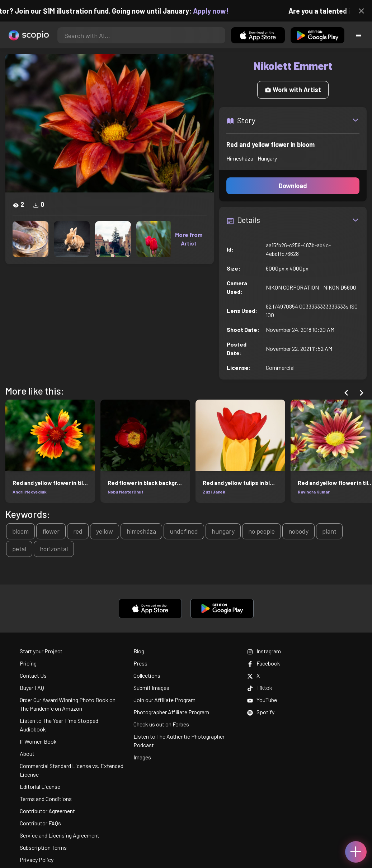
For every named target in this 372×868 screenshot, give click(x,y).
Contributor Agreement (47, 811)
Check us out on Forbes (161, 724)
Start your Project (41, 651)
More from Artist (189, 239)
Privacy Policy (37, 860)
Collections (147, 675)
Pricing (28, 663)
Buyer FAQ (32, 688)
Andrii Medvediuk (30, 492)
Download (293, 186)
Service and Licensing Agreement (60, 835)
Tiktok (260, 688)
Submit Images (151, 688)
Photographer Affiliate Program (171, 712)
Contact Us (33, 675)
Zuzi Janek (214, 492)
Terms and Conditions (46, 799)
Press (140, 663)
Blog (139, 651)
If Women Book (38, 741)
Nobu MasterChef (126, 492)
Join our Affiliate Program (164, 700)
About (27, 753)
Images (142, 757)
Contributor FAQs (40, 823)
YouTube (262, 700)
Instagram (264, 651)
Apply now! (216, 11)
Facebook (264, 663)
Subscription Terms (43, 847)
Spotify (261, 712)
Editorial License (40, 786)
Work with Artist (293, 90)
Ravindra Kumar (314, 492)
